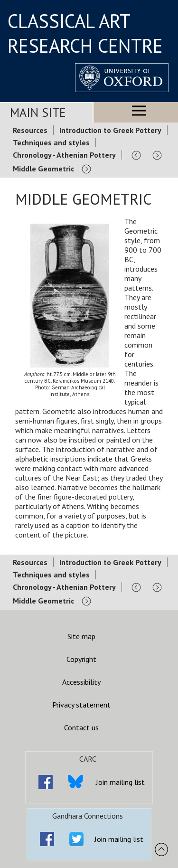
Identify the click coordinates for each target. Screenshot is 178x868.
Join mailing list (120, 782)
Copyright (81, 659)
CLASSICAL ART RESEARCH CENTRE (85, 33)
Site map (81, 636)
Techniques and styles (51, 142)
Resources (30, 130)
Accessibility (81, 682)
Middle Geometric (43, 169)
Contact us (81, 727)
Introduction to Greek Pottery (110, 130)
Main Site (38, 112)
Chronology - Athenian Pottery (64, 155)
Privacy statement (81, 705)
